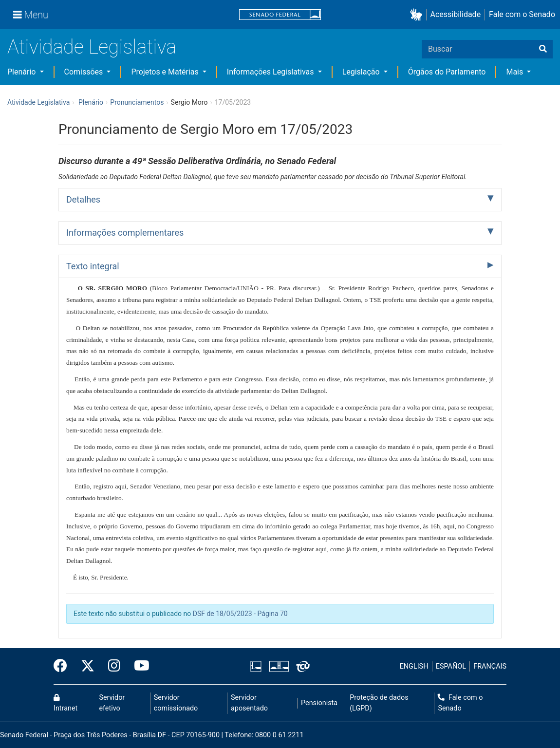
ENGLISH (414, 666)
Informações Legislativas (271, 72)
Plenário (22, 72)
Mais (515, 72)
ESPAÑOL (451, 666)
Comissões (85, 72)
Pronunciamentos (137, 102)
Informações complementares (125, 233)
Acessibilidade (456, 14)
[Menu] (31, 15)
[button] (418, 15)
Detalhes (83, 199)
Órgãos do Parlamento (447, 72)
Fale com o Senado (522, 14)
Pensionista (319, 703)
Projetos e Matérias (166, 72)
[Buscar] (543, 49)
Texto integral (93, 266)
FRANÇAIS (490, 666)
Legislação (362, 72)
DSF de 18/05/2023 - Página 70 (240, 614)
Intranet (65, 703)
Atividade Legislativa (92, 47)
